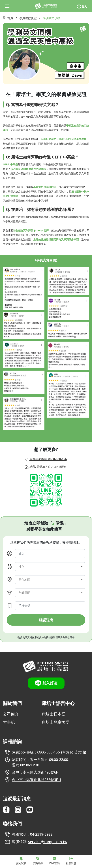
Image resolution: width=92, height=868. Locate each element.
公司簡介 (11, 714)
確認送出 (46, 620)
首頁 (10, 18)
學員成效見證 (28, 18)
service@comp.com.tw (48, 842)
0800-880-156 (48, 752)
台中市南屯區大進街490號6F (35, 772)
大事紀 (9, 722)
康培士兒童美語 (56, 722)
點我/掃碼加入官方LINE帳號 (48, 467)
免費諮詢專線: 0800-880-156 (48, 459)
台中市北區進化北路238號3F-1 (37, 780)
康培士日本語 (54, 714)
